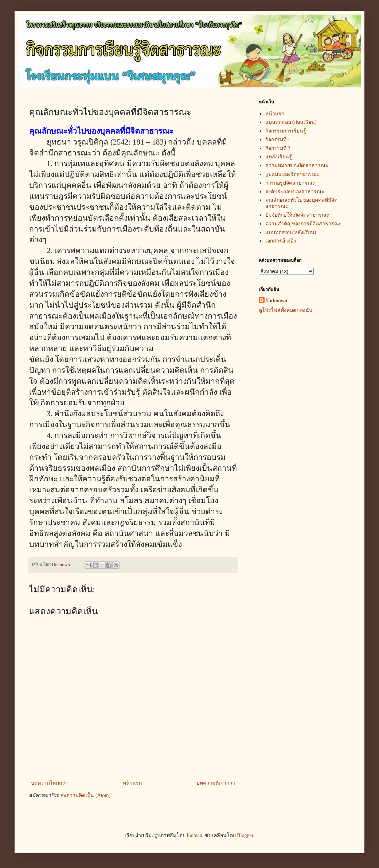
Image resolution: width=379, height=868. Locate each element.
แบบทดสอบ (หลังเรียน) (291, 232)
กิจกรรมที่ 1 (278, 140)
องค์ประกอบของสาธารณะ (295, 192)
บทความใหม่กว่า (49, 783)
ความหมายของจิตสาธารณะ (297, 165)
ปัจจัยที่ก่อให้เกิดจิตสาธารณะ (297, 215)
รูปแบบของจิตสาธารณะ (292, 174)
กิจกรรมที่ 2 (278, 148)
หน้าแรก (132, 783)
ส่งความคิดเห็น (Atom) (85, 795)
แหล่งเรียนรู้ (279, 157)
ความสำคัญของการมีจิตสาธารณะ (304, 224)
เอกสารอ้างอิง (281, 241)
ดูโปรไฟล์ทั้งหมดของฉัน (286, 310)
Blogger (245, 835)
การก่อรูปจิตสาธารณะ (290, 183)
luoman (195, 835)
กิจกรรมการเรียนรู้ (286, 131)
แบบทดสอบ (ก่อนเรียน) (291, 122)
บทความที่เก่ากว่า (216, 783)
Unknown (277, 301)
